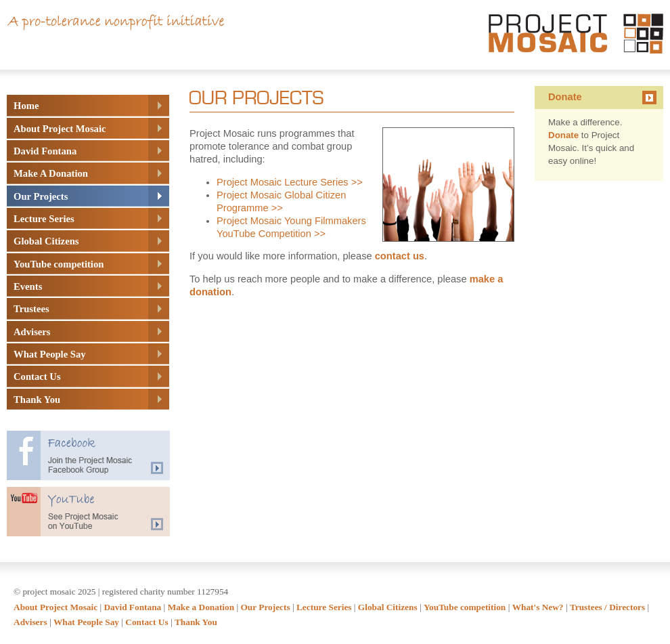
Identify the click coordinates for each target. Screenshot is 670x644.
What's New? (538, 607)
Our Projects (265, 607)
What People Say (86, 622)
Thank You (196, 622)
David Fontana (132, 607)
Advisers (30, 622)
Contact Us (147, 622)
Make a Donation (201, 607)
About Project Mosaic (55, 607)
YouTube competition (465, 607)
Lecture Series (324, 607)
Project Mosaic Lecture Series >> (290, 182)
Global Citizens (388, 607)
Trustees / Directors (607, 607)
